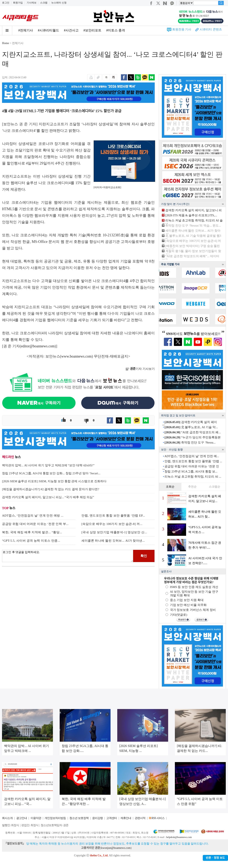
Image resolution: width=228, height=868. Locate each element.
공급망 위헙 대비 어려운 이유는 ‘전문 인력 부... (35, 524)
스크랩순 (215, 487)
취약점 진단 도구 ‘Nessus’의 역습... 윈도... (193, 226)
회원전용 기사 (182, 29)
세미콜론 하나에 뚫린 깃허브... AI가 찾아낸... (113, 541)
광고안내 (22, 818)
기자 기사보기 (140, 369)
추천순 (192, 487)
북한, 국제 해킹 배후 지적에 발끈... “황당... (32, 532)
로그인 (6, 3)
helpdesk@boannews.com (179, 837)
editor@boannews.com (38, 346)
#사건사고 (71, 30)
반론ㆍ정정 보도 (215, 858)
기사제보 (32, 3)
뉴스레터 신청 (59, 3)
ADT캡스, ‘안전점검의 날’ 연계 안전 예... (192, 456)
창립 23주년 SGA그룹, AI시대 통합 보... (191, 471)
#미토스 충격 (116, 30)
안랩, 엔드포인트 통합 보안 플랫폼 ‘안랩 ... (193, 461)
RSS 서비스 (158, 818)
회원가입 (18, 3)
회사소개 (7, 818)
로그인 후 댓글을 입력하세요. (68, 556)
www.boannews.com (77, 356)
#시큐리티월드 (48, 30)
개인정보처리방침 (55, 818)
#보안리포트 (92, 30)
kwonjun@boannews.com (116, 848)
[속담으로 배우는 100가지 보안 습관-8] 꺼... (112, 524)
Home (5, 43)
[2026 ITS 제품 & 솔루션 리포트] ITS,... (191, 215)
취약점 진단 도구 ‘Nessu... (190, 442)
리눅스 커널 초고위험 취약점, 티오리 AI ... (193, 477)
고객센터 (112, 818)
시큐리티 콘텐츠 (211, 29)
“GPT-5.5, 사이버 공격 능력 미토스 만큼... (31, 541)
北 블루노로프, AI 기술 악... (191, 427)
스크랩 (44, 3)
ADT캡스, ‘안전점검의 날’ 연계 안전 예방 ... (33, 516)
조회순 (170, 487)
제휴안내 (126, 818)
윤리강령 (98, 818)
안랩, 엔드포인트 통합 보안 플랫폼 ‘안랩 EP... (113, 516)
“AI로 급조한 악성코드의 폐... (193, 432)
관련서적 (140, 818)
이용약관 (36, 818)
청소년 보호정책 (79, 818)
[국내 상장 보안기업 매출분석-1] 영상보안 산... (114, 532)
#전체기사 (26, 30)
